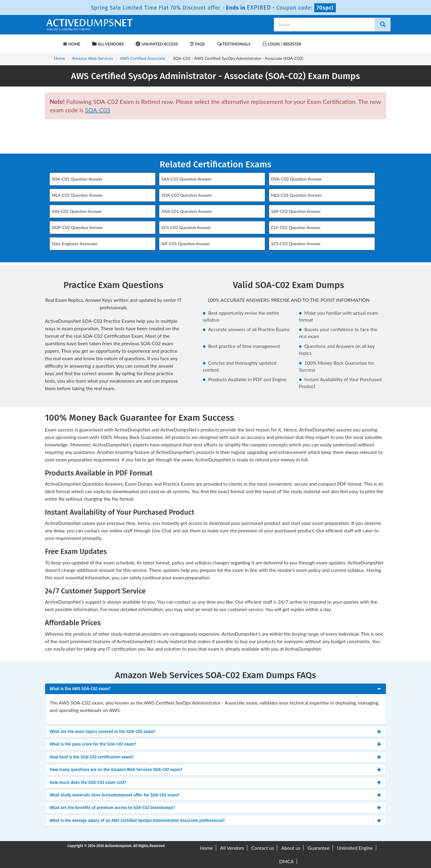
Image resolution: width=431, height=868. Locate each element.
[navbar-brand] (52, 41)
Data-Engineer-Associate (75, 244)
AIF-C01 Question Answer (186, 244)
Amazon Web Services (92, 58)
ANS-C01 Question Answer (187, 211)
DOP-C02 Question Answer (77, 227)
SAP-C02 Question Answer (296, 211)
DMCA (287, 861)
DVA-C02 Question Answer (297, 179)
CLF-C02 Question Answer (296, 227)
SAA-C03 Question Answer (186, 179)
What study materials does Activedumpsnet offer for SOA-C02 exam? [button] (114, 795)
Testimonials (234, 44)
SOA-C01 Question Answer (77, 179)
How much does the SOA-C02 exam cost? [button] (88, 783)
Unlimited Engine (355, 848)
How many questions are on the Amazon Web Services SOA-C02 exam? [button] (116, 770)
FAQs (197, 44)
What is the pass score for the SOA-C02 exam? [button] (93, 744)
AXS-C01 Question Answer (77, 211)
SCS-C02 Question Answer (186, 227)
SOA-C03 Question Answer (187, 195)
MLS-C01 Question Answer (296, 195)
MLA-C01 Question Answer (77, 195)
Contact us (263, 848)
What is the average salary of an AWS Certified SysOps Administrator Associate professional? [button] (137, 821)
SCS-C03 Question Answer (296, 244)
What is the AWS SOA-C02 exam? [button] (80, 689)
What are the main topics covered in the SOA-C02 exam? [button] (103, 732)
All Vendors (108, 44)
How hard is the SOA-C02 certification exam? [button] (92, 757)
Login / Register (282, 44)
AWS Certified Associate (142, 58)
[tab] (215, 689)
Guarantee (319, 848)
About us (291, 848)
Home (72, 44)
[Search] (383, 25)
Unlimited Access (157, 44)
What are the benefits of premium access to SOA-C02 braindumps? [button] (112, 808)
